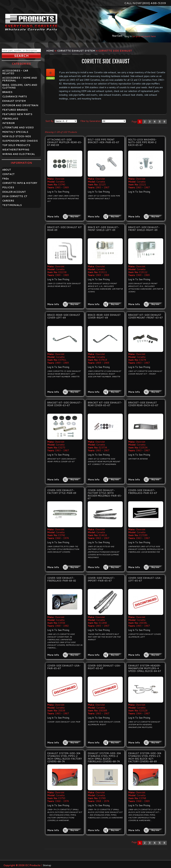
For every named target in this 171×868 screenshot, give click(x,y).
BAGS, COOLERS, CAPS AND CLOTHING (20, 86)
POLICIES (8, 187)
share (50, 78)
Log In (128, 36)
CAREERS (8, 201)
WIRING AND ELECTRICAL (19, 154)
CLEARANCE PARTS (15, 97)
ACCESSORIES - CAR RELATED (15, 72)
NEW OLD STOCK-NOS (17, 136)
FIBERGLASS (10, 119)
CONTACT (8, 174)
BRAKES (7, 92)
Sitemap (47, 865)
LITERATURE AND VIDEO (18, 128)
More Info (53, 217)
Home (50, 51)
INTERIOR (8, 123)
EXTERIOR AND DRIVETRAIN (20, 105)
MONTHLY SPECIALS (15, 132)
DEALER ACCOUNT (14, 192)
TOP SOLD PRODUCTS (16, 145)
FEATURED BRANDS (15, 110)
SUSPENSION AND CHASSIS (20, 141)
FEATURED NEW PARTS (17, 114)
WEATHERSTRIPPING (16, 150)
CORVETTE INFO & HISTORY (20, 183)
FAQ (6, 179)
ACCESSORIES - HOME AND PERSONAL (20, 79)
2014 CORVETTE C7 (15, 196)
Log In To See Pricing (58, 192)
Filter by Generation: (91, 121)
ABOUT (7, 170)
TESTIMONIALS (12, 205)
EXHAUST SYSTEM (14, 101)
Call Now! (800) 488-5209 (145, 3)
